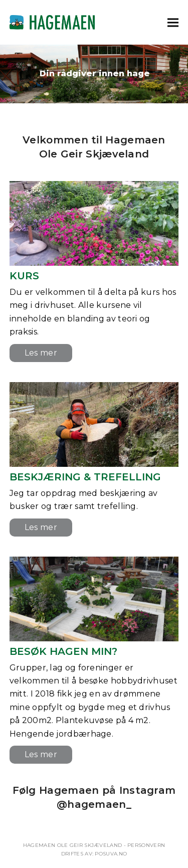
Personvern (146, 845)
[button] (173, 22)
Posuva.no (111, 854)
